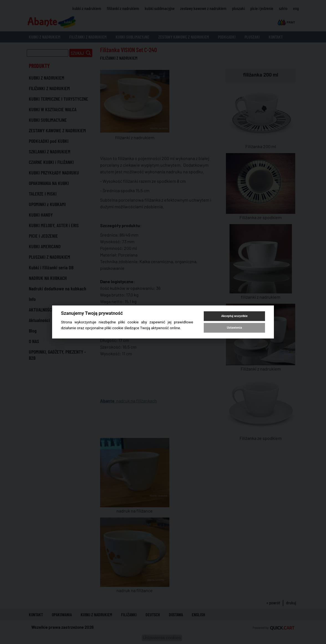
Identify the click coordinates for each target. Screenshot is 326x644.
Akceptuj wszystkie (234, 316)
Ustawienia (234, 328)
